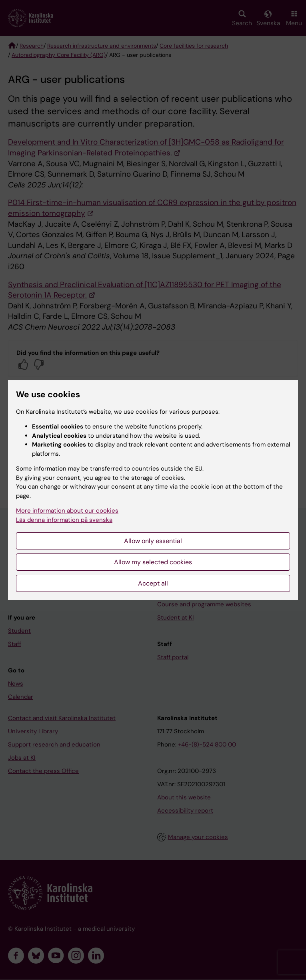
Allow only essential (153, 541)
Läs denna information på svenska (64, 520)
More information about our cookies (67, 511)
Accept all (153, 583)
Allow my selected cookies (153, 562)
